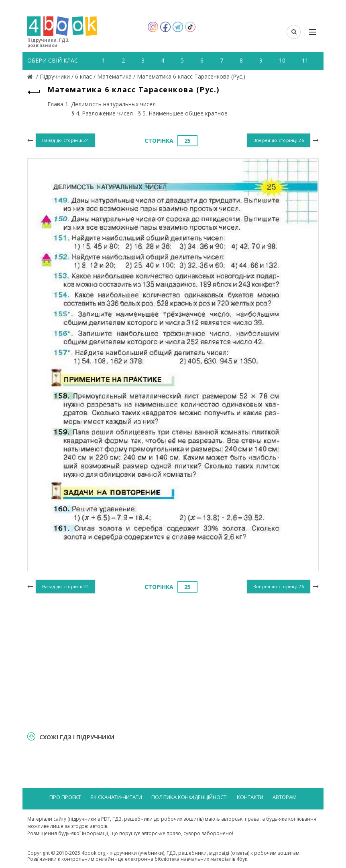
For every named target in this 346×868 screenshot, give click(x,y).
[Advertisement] (173, 661)
